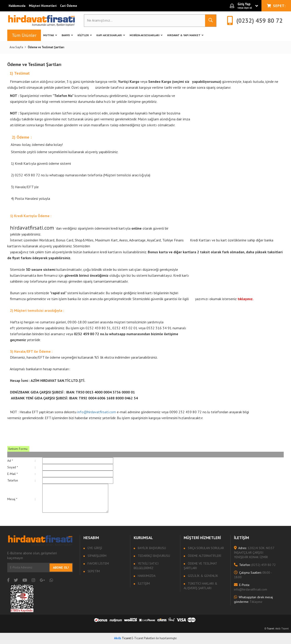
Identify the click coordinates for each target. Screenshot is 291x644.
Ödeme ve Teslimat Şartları (200, 566)
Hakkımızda (17, 6)
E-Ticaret (269, 629)
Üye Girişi (94, 548)
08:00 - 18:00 (253, 575)
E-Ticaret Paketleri (143, 638)
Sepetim (93, 571)
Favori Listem (98, 563)
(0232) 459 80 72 (255, 565)
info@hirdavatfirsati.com (97, 412)
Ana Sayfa (16, 47)
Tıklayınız (253, 599)
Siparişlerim (97, 556)
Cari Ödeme (69, 6)
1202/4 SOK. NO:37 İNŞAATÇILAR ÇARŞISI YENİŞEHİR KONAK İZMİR (254, 553)
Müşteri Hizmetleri (43, 6)
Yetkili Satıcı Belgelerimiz (146, 566)
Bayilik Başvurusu (151, 548)
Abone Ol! (61, 568)
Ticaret (123, 638)
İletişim (143, 583)
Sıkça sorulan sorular (205, 548)
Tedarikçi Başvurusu (153, 556)
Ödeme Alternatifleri (204, 556)
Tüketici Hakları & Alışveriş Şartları (201, 586)
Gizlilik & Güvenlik (202, 576)
